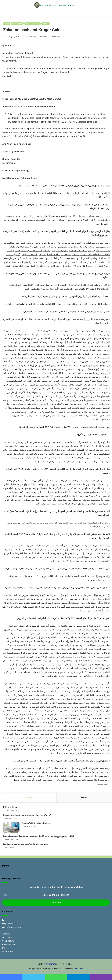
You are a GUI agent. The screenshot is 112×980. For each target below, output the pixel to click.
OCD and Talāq (10, 807)
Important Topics (32, 24)
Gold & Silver (17, 24)
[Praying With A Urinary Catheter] (11, 827)
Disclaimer (50, 964)
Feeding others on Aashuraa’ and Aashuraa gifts (25, 844)
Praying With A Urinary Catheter (37, 823)
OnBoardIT (78, 969)
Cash (7, 24)
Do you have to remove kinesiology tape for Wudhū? (27, 815)
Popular (28, 797)
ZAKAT (46, 24)
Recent (84, 797)
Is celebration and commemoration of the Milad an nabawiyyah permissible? (39, 836)
